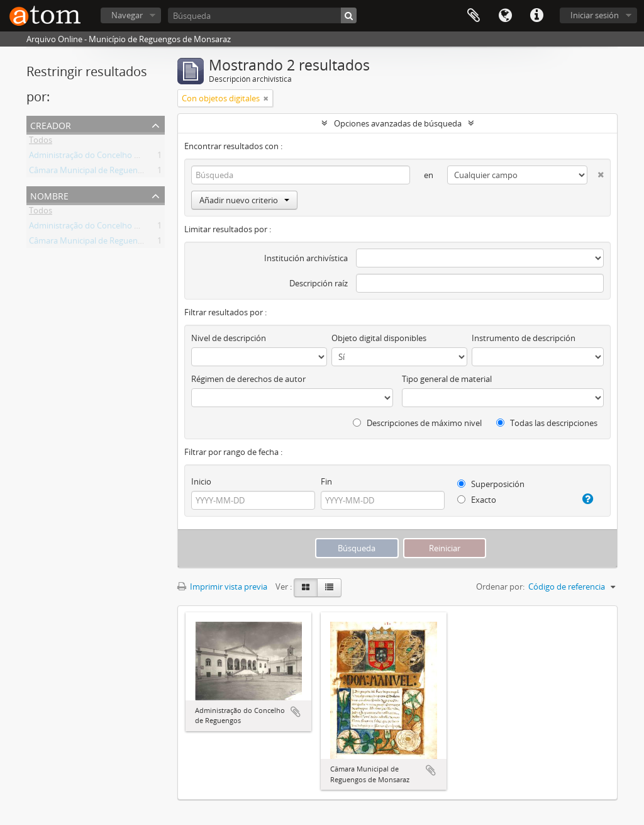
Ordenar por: (500, 586)
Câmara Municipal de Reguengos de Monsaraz (115, 172)
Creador (51, 124)
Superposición (491, 484)
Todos (41, 142)
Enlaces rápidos (536, 16)
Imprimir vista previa (222, 586)
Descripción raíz (319, 283)
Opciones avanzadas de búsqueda (398, 123)
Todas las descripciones (547, 423)
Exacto (477, 500)
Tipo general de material (447, 379)
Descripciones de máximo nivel (417, 423)
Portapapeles (474, 16)
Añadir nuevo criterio (244, 200)
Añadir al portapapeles (296, 712)
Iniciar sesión (595, 15)
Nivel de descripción (229, 338)
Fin (326, 481)
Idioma (505, 16)
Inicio (201, 481)
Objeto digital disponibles (379, 338)
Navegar (127, 15)
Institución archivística (306, 258)
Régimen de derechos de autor (248, 379)
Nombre (49, 195)
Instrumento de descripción (524, 338)
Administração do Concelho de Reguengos (108, 157)
